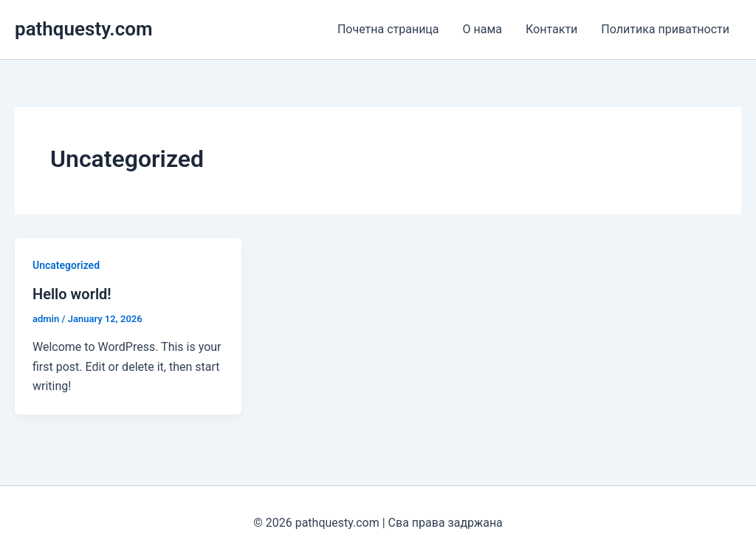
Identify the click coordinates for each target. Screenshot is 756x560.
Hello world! (72, 294)
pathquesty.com (84, 29)
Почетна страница (388, 29)
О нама (482, 29)
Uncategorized (66, 265)
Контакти (551, 29)
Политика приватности (665, 29)
